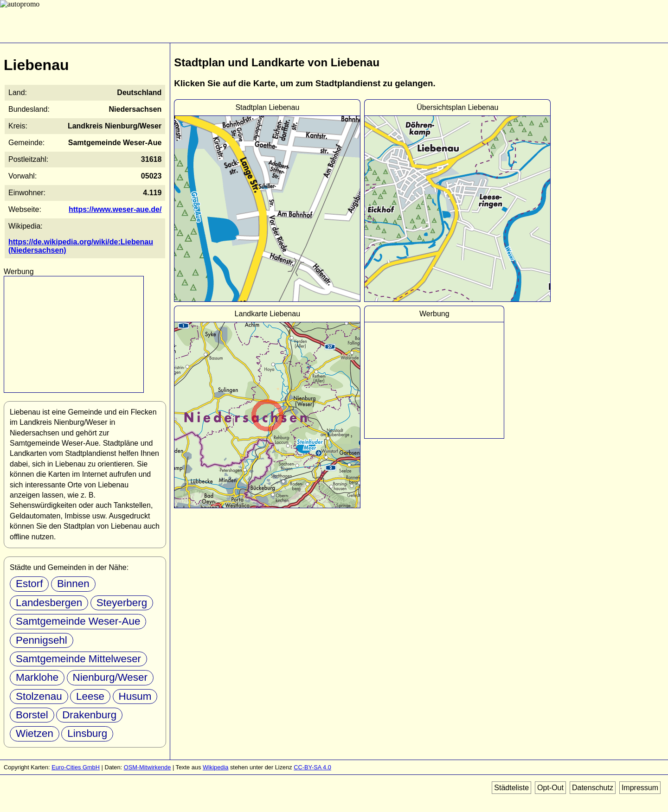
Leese (90, 696)
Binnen (73, 584)
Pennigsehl (42, 640)
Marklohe (37, 677)
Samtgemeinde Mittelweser (78, 659)
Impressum (640, 788)
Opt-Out (550, 788)
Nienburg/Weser (110, 677)
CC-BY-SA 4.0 (312, 767)
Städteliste (511, 788)
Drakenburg (89, 715)
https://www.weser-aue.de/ (115, 209)
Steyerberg (122, 603)
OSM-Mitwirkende (148, 767)
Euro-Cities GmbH (76, 767)
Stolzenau (39, 696)
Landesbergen (49, 603)
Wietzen (35, 733)
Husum (135, 696)
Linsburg (87, 733)
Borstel (32, 715)
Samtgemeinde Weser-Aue (78, 621)
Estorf (29, 584)
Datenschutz (593, 788)
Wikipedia (215, 767)
